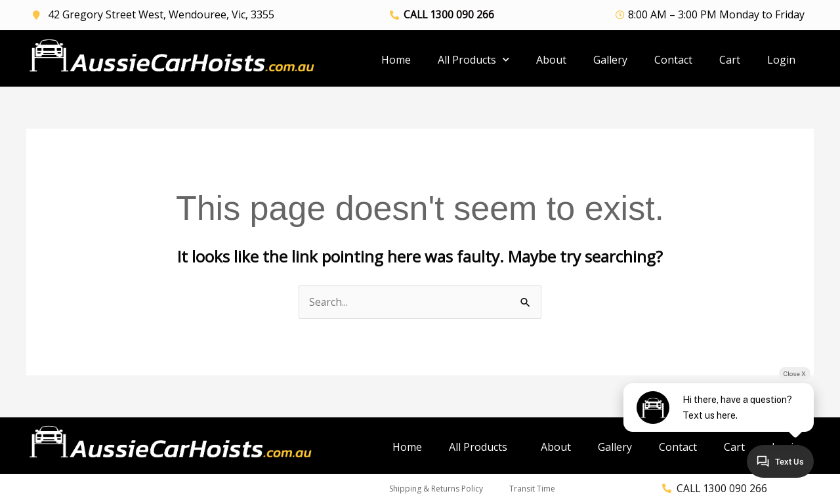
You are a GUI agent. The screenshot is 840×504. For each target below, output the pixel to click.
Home (396, 60)
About (551, 60)
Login (781, 60)
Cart (730, 60)
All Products (473, 59)
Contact (673, 60)
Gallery (610, 60)
